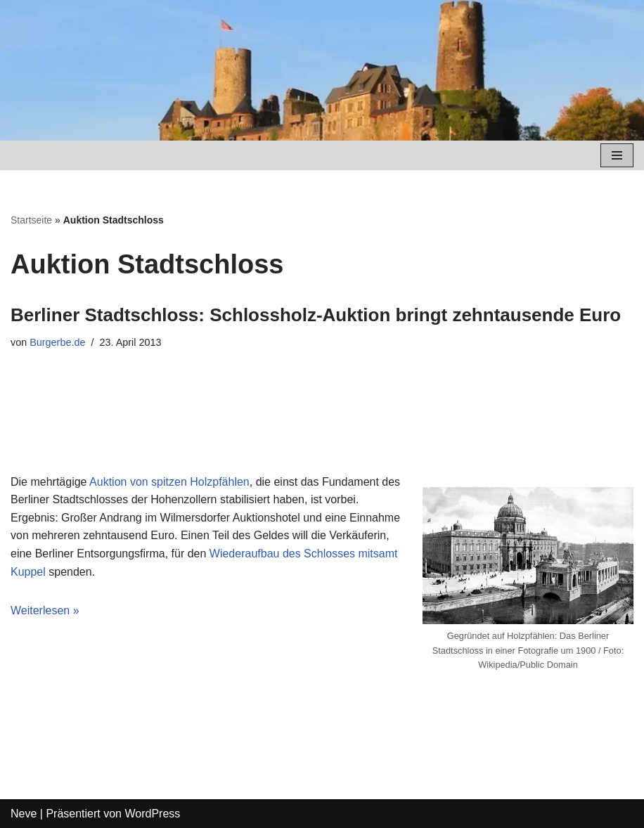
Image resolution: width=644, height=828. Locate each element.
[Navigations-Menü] (617, 155)
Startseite (31, 220)
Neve (24, 814)
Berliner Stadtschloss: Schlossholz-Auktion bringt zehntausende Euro (316, 315)
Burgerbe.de (57, 342)
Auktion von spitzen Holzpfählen (169, 482)
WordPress (152, 814)
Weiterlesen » (45, 610)
